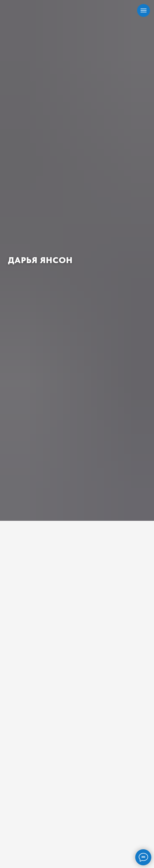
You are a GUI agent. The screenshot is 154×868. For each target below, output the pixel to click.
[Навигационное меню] (144, 10)
